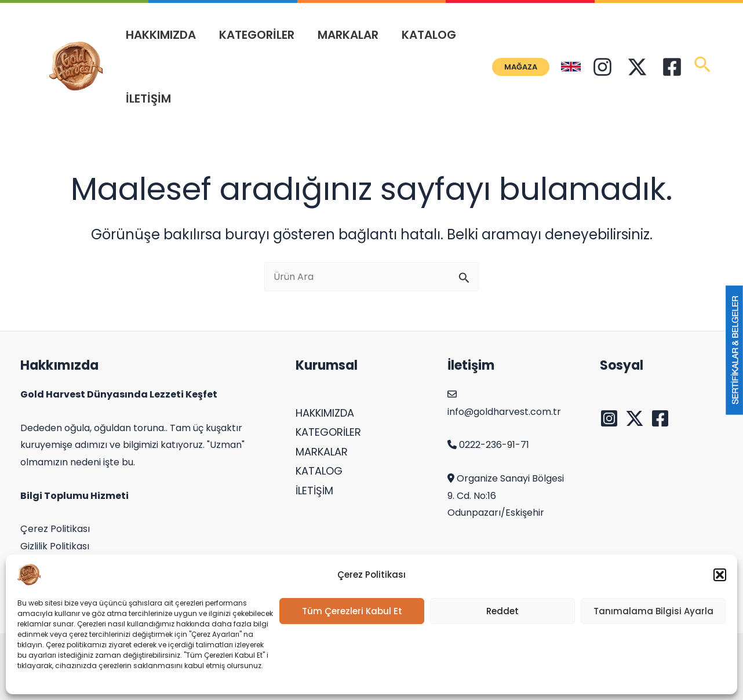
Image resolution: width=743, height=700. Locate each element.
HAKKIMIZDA (161, 35)
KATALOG (429, 35)
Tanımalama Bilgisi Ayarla (653, 611)
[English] (571, 67)
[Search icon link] (702, 67)
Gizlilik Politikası (55, 546)
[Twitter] (637, 67)
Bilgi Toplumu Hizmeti (74, 496)
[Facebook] (672, 67)
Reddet (502, 611)
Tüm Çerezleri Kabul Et (352, 611)
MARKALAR (348, 35)
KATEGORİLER (257, 35)
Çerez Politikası (55, 529)
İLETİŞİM (148, 99)
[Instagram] (602, 67)
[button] (720, 575)
